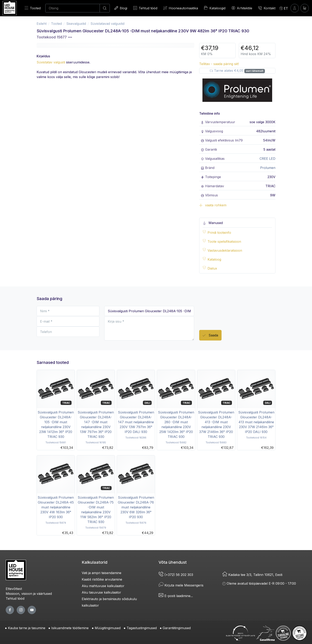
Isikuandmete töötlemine (70, 628)
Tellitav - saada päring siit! (219, 64)
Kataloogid (215, 8)
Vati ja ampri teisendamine (102, 573)
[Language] (284, 8)
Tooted (33, 8)
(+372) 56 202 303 (176, 575)
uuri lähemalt (255, 71)
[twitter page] (21, 610)
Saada (210, 336)
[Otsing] (73, 8)
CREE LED (267, 159)
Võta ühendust (173, 562)
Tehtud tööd (145, 8)
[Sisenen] (295, 8)
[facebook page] (10, 610)
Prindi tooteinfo (219, 233)
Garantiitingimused (177, 628)
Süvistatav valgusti (51, 62)
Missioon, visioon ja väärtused (29, 594)
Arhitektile (242, 8)
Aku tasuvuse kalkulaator (101, 592)
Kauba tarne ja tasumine (27, 628)
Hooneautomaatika (181, 8)
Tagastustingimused (142, 628)
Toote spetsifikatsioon (224, 241)
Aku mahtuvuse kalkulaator (103, 586)
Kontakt (267, 8)
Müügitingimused (108, 628)
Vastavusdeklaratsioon (225, 250)
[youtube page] (32, 610)
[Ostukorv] (305, 8)
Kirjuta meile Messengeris (181, 585)
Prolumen (268, 168)
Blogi (121, 8)
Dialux (212, 268)
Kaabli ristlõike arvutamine (102, 579)
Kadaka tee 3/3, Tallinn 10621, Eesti (252, 575)
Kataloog (214, 259)
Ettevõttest (14, 589)
